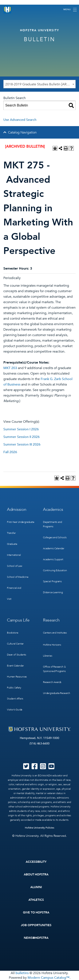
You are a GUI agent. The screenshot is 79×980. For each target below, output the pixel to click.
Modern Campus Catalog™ (49, 978)
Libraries (48, 656)
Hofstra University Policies (39, 828)
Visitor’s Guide (15, 710)
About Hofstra (36, 874)
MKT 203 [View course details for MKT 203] (10, 368)
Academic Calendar (54, 548)
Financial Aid (14, 588)
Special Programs (52, 581)
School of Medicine (18, 577)
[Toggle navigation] (70, 10)
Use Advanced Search (20, 120)
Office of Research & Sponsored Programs (54, 669)
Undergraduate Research (57, 693)
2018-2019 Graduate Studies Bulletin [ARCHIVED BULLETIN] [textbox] (40, 84)
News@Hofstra (36, 938)
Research (51, 620)
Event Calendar (15, 666)
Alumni (36, 887)
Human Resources (17, 677)
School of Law (15, 566)
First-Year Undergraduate (21, 522)
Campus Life (18, 620)
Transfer (11, 533)
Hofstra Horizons (52, 645)
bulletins (22, 973)
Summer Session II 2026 (21, 437)
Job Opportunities (36, 925)
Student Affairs (15, 699)
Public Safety (14, 688)
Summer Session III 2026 (22, 444)
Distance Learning (53, 592)
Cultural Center (15, 644)
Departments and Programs (52, 524)
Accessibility (36, 862)
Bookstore (13, 633)
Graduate (12, 544)
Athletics (36, 900)
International (14, 555)
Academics (53, 509)
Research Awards (52, 682)
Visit (9, 599)
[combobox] (39, 84)
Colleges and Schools (55, 537)
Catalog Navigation (22, 132)
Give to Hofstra (36, 913)
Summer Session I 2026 (21, 429)
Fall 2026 (10, 452)
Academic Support (53, 559)
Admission (17, 509)
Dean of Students (17, 655)
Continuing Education (55, 570)
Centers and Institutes (55, 633)
